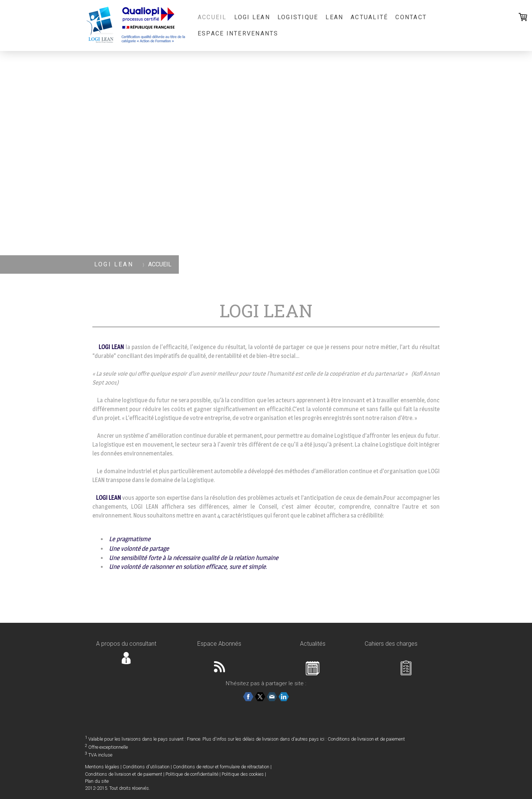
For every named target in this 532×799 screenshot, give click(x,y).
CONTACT (411, 17)
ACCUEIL (212, 17)
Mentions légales (102, 767)
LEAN (334, 17)
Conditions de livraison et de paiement (366, 739)
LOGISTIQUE (298, 17)
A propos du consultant (126, 644)
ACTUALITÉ (369, 17)
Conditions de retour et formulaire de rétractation (221, 767)
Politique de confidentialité (192, 774)
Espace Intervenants (238, 33)
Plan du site (97, 781)
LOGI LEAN (252, 17)
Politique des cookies (243, 774)
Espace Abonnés (219, 644)
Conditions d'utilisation (146, 767)
